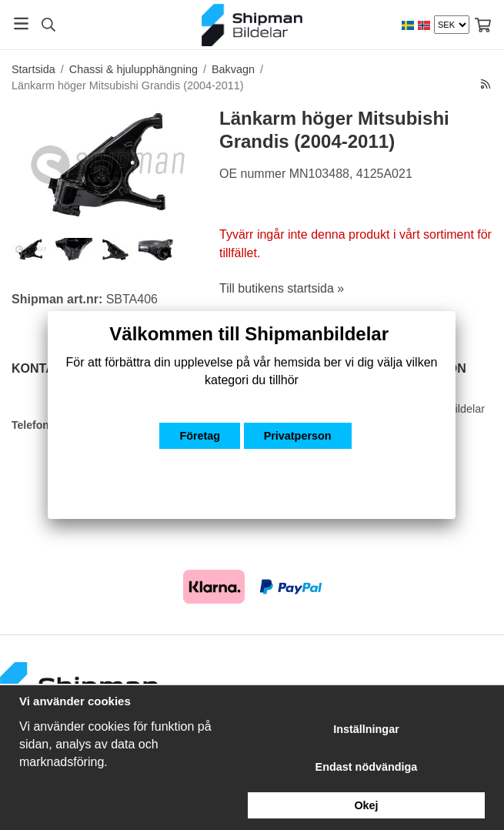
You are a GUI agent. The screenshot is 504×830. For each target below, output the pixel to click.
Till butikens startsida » (282, 288)
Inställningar (366, 729)
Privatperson (298, 436)
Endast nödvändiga (367, 767)
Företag (200, 436)
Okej (366, 805)
